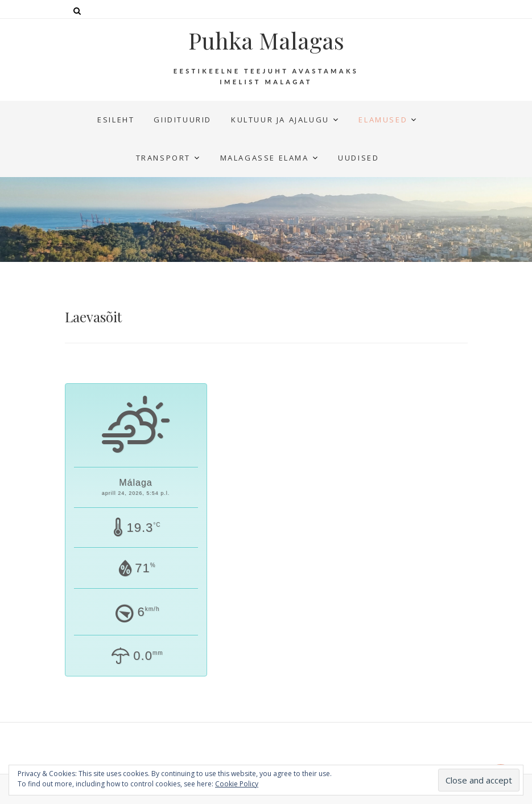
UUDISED (358, 158)
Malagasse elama (265, 158)
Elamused (383, 120)
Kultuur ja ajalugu (280, 120)
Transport (163, 158)
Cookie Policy (237, 784)
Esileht (116, 120)
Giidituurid (183, 120)
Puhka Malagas (266, 40)
